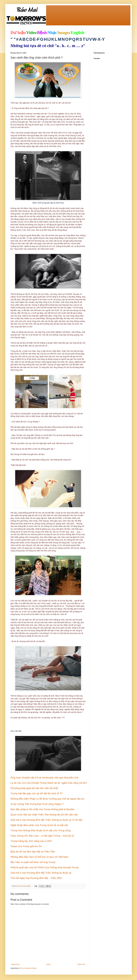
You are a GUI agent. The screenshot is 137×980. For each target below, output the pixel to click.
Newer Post (15, 964)
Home (48, 964)
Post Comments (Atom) (28, 968)
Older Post (81, 964)
